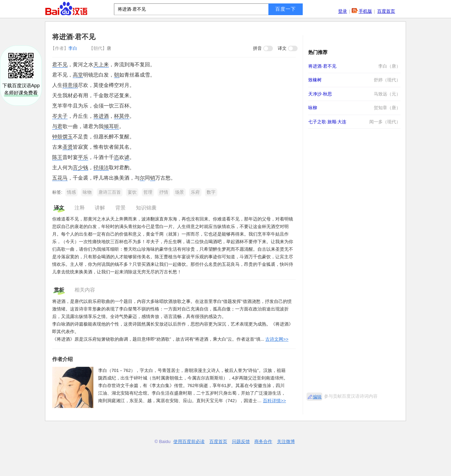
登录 (343, 11)
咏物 (87, 192)
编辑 (317, 397)
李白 (65, 48)
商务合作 (263, 441)
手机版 (365, 11)
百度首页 (386, 11)
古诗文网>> (277, 339)
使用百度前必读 (189, 441)
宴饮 (132, 192)
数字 (211, 192)
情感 (71, 192)
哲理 (148, 192)
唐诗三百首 (110, 192)
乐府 (195, 192)
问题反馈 (241, 441)
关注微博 (286, 441)
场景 (180, 192)
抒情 (164, 192)
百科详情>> (274, 401)
